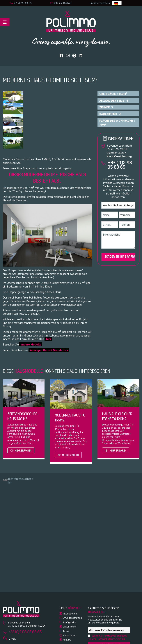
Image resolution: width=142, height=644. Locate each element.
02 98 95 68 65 (21, 3)
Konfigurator (70, 622)
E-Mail (12, 639)
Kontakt (67, 640)
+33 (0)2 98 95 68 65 (120, 165)
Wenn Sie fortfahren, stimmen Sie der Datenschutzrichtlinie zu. (107, 637)
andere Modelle (31, 344)
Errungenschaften (72, 618)
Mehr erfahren (21, 451)
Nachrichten (69, 635)
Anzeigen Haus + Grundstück (49, 350)
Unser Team (69, 627)
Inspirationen (70, 614)
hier (48, 339)
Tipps (66, 631)
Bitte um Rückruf (61, 3)
